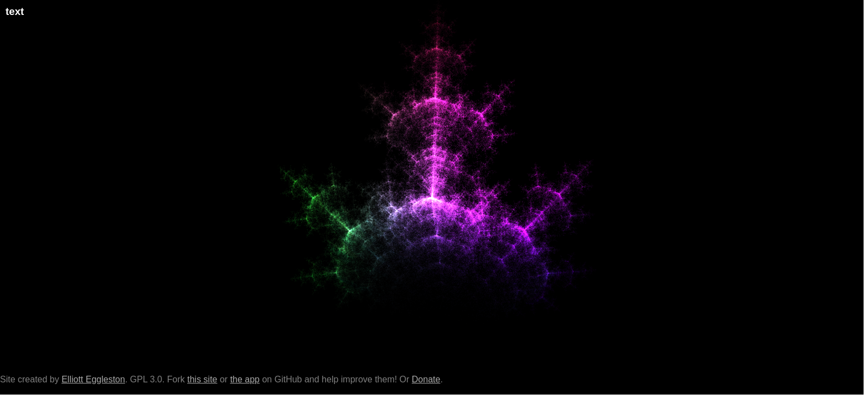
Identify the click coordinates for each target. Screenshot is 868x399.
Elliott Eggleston (93, 379)
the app (245, 379)
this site (202, 379)
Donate (426, 379)
